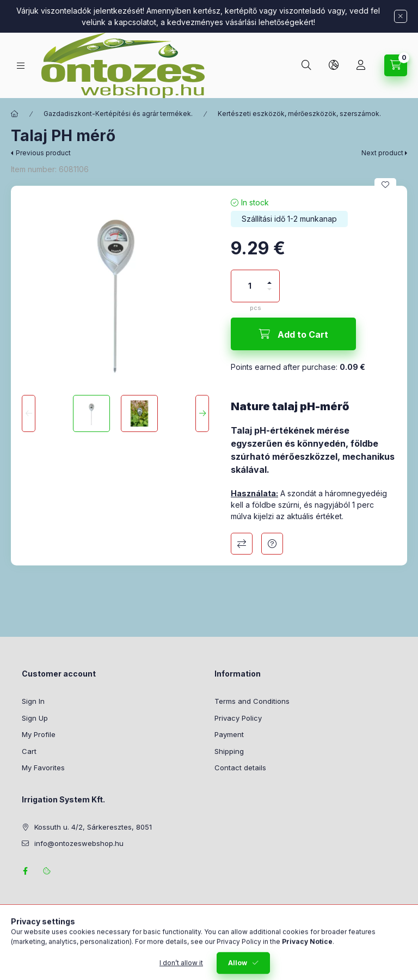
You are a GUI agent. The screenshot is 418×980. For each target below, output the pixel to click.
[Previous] (29, 413)
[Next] (202, 413)
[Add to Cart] (293, 334)
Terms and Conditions (252, 701)
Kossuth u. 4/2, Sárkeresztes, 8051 (93, 827)
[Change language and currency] (334, 65)
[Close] (401, 16)
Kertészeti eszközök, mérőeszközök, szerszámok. (299, 114)
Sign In (33, 701)
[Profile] (361, 65)
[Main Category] (15, 114)
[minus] (269, 294)
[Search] (306, 65)
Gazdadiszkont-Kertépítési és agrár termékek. (118, 114)
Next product (382, 153)
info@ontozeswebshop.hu (79, 843)
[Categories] (21, 66)
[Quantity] (250, 286)
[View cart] (396, 65)
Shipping (229, 751)
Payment (229, 734)
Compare (242, 544)
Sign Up (35, 718)
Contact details (240, 768)
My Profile (39, 734)
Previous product (43, 153)
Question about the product (272, 544)
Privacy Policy (238, 718)
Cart (29, 751)
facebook (25, 871)
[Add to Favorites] (385, 185)
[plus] (269, 278)
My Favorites (43, 768)
